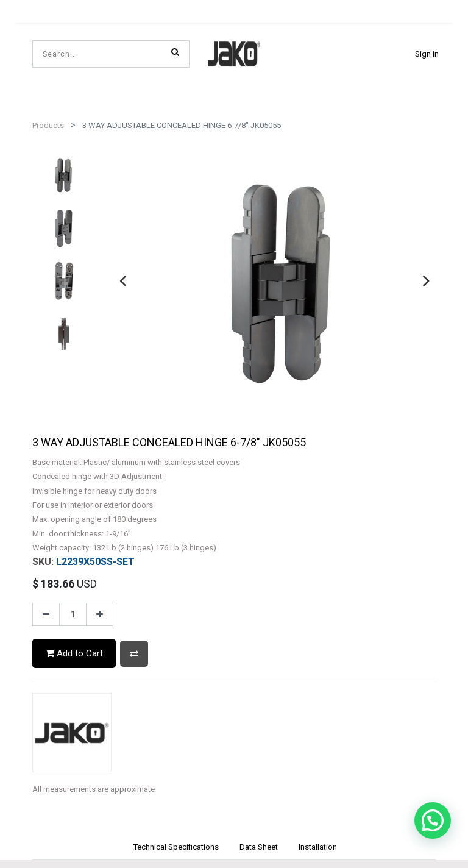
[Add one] (100, 361)
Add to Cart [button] (74, 400)
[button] (134, 400)
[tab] (176, 595)
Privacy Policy (234, 773)
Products (48, 125)
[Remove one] (46, 361)
